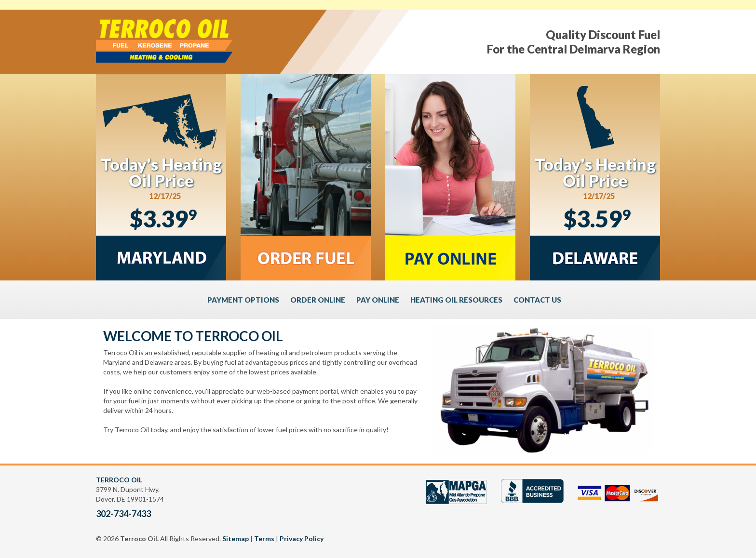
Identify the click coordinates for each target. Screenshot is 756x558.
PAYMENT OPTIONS (243, 300)
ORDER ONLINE (318, 300)
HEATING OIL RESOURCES (456, 300)
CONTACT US (537, 300)
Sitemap (236, 538)
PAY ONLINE (378, 300)
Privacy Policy (302, 538)
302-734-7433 (123, 514)
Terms (264, 538)
